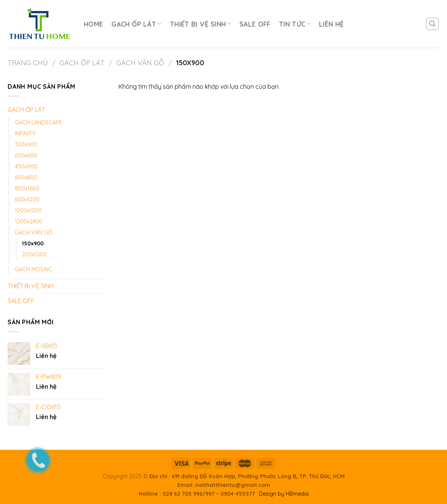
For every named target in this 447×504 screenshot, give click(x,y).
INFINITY (25, 133)
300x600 (26, 144)
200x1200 (34, 254)
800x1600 (27, 188)
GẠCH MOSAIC (33, 269)
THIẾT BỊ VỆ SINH (200, 24)
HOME (93, 24)
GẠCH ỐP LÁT (136, 24)
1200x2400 (29, 221)
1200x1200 (28, 210)
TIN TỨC (295, 24)
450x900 (26, 166)
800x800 (26, 177)
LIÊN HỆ (331, 24)
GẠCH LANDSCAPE (38, 122)
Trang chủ (28, 63)
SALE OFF (255, 24)
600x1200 (27, 199)
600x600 (26, 155)
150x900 (33, 243)
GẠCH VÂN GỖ (140, 63)
